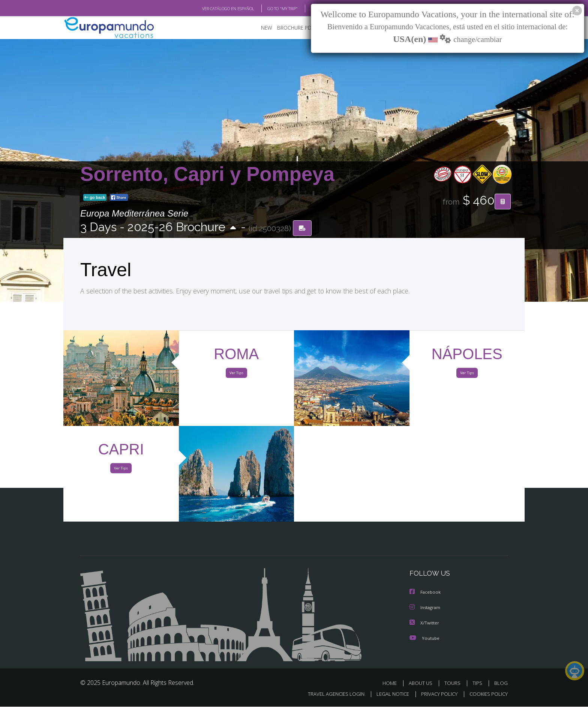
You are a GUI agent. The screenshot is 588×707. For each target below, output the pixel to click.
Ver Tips (236, 375)
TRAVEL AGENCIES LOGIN (336, 694)
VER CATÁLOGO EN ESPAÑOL (228, 9)
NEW (267, 29)
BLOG (501, 683)
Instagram (426, 609)
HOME (390, 683)
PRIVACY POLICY (439, 694)
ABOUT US (421, 683)
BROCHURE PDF (296, 29)
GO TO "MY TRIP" (283, 9)
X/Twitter (425, 624)
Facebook (426, 594)
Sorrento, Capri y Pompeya (207, 175)
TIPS (477, 683)
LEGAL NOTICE (393, 694)
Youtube (425, 639)
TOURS (452, 683)
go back (95, 199)
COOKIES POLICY (489, 694)
